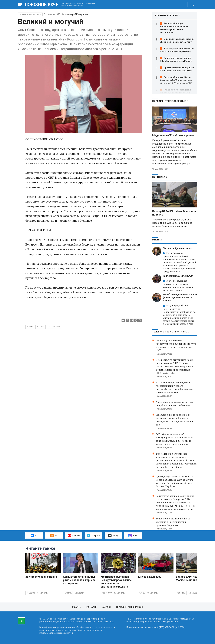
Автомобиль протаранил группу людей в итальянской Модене (174, 404)
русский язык (54, 327)
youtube (74, 535)
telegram (94, 535)
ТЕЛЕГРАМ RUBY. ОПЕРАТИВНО (170, 332)
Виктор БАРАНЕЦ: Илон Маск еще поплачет (191, 578)
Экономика (107, 593)
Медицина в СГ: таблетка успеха (173, 135)
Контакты (92, 607)
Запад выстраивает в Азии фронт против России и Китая (180, 297)
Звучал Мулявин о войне (41, 577)
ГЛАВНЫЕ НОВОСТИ (167, 16)
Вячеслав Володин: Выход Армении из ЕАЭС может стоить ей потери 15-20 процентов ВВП (176, 80)
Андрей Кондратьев (78, 14)
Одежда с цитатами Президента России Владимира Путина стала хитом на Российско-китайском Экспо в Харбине (175, 481)
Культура (68, 593)
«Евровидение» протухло (178, 276)
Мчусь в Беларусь (150, 577)
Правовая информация (130, 607)
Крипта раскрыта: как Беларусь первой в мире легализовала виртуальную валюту (116, 582)
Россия (30, 327)
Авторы (107, 607)
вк (34, 535)
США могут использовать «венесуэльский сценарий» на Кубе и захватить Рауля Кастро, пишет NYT (176, 345)
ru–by (113, 536)
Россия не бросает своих (178, 248)
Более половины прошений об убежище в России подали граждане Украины (173, 522)
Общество (31, 593)
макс (133, 536)
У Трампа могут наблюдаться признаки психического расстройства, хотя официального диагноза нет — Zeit (175, 387)
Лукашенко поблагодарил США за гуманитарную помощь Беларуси (176, 93)
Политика (159, 177)
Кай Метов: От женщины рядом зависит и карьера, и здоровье (80, 580)
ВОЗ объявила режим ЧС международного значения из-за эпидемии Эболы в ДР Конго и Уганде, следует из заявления (175, 439)
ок (54, 535)
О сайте (76, 607)
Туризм (142, 593)
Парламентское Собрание (30, 14)
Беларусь (40, 327)
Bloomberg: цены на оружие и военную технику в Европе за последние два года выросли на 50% (174, 420)
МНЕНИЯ (157, 240)
